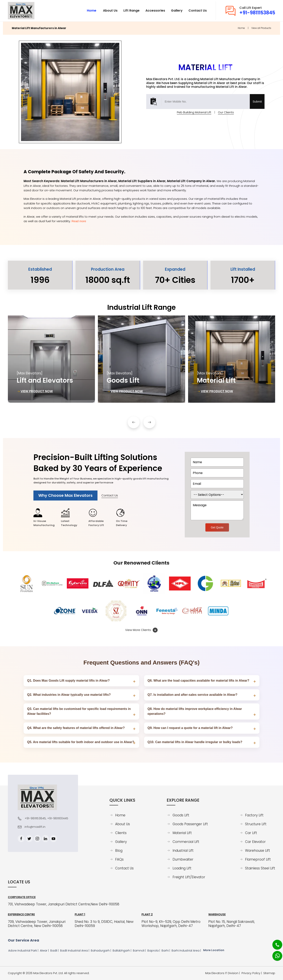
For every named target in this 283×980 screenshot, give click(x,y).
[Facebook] (21, 839)
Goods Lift (181, 815)
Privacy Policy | (252, 973)
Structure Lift (256, 824)
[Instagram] (37, 839)
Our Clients (226, 112)
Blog (119, 851)
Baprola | (154, 951)
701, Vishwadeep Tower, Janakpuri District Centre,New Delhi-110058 (64, 904)
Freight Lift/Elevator (189, 877)
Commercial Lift (186, 842)
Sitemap (269, 973)
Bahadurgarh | (101, 951)
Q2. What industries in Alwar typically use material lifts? (69, 695)
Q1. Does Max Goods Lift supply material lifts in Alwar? (68, 681)
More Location (214, 950)
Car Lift (251, 833)
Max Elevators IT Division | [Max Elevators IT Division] (223, 973)
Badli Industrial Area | (75, 951)
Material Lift (182, 833)
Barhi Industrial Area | (187, 951)
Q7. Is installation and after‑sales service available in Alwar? (192, 695)
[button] (134, 422)
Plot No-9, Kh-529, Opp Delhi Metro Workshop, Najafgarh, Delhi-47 (171, 924)
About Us (123, 824)
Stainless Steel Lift (260, 868)
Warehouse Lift (258, 851)
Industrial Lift (183, 851)
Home (241, 28)
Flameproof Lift (258, 859)
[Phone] (274, 942)
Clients (121, 833)
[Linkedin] (45, 839)
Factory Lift (254, 815)
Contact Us (110, 495)
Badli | (55, 951)
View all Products (261, 28)
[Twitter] (29, 839)
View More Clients (141, 630)
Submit (257, 101)
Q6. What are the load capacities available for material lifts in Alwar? (198, 681)
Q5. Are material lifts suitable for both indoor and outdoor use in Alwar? (81, 742)
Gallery (121, 842)
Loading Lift (182, 868)
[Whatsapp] (275, 954)
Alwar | (45, 951)
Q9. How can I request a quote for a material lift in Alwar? (190, 728)
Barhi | (166, 951)
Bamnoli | (140, 951)
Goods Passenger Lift (190, 824)
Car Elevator (255, 842)
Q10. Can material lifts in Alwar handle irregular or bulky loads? (195, 742)
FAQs (119, 859)
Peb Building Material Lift (194, 112)
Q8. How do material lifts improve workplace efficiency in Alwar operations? (195, 711)
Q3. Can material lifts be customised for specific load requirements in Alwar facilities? (79, 711)
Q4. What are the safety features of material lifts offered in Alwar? (76, 728)
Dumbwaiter (183, 859)
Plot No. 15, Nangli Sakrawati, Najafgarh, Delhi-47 (232, 924)
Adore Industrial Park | (24, 951)
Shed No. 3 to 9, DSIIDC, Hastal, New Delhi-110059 (104, 924)
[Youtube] (53, 839)
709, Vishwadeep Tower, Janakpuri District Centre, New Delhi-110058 (37, 924)
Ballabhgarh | (122, 951)
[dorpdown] (217, 495)
